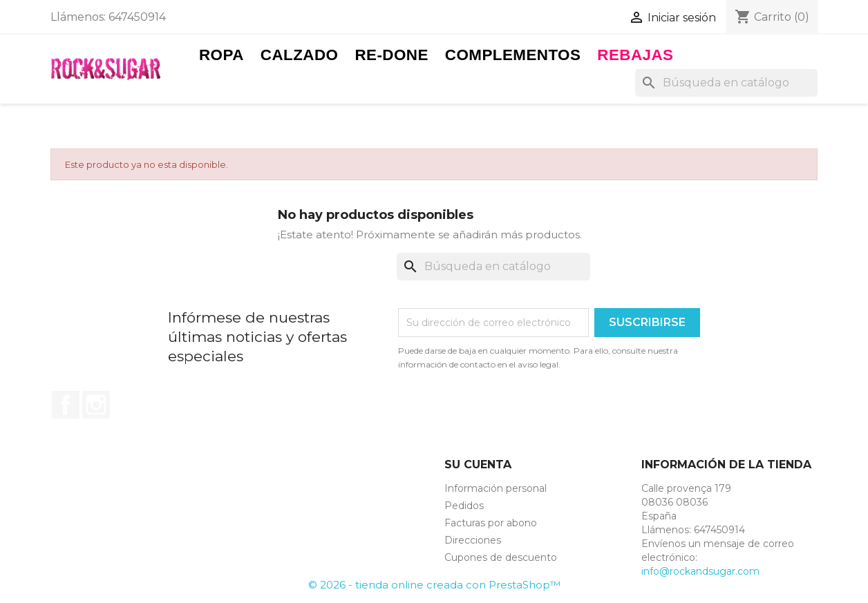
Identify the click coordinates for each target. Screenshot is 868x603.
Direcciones (473, 540)
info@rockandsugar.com (700, 571)
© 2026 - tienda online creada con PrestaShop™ (434, 585)
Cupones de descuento (501, 557)
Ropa (221, 55)
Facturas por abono (491, 523)
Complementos (513, 55)
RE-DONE (391, 55)
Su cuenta (478, 465)
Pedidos (464, 506)
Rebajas (635, 55)
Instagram (96, 405)
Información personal (496, 488)
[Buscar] (726, 83)
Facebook (66, 405)
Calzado (300, 55)
